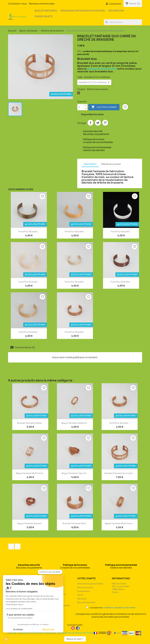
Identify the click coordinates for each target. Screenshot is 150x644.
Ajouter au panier (104, 107)
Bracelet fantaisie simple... (30, 423)
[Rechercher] (123, 22)
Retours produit (85, 587)
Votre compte (86, 578)
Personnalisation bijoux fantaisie (83, 11)
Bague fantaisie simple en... (75, 423)
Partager (90, 123)
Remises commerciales (42, 4)
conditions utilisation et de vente (119, 608)
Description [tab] (90, 164)
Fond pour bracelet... (29, 232)
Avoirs (80, 595)
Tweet (98, 123)
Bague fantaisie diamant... (30, 523)
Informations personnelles (90, 584)
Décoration (116, 11)
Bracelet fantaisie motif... (75, 523)
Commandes (84, 591)
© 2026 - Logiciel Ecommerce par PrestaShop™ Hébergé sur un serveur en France (75, 633)
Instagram (18, 546)
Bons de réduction (86, 602)
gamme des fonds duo (102, 69)
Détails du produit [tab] (111, 164)
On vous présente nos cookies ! (20, 618)
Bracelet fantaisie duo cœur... (120, 473)
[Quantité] (81, 107)
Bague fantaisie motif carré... (30, 473)
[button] (6, 639)
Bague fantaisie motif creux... (120, 523)
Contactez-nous (17, 4)
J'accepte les (111, 608)
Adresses (82, 599)
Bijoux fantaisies (46, 11)
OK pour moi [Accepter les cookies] (48, 630)
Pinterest (105, 123)
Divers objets (44, 16)
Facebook (11, 546)
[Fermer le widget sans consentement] (50, 572)
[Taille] (94, 82)
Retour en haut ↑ (75, 639)
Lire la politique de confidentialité (19, 609)
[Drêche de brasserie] (79, 94)
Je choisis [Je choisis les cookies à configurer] (18, 630)
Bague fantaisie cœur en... (75, 473)
